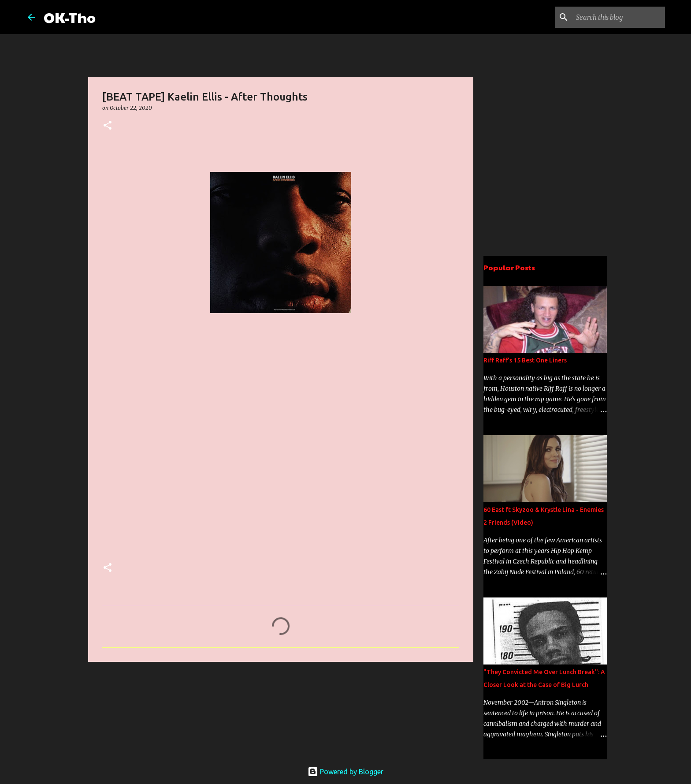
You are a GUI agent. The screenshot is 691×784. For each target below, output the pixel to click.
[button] (108, 126)
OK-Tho (70, 17)
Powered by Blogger (345, 772)
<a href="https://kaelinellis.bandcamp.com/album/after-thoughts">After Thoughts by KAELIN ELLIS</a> (179, 444)
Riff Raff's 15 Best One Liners (525, 360)
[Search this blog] (619, 17)
